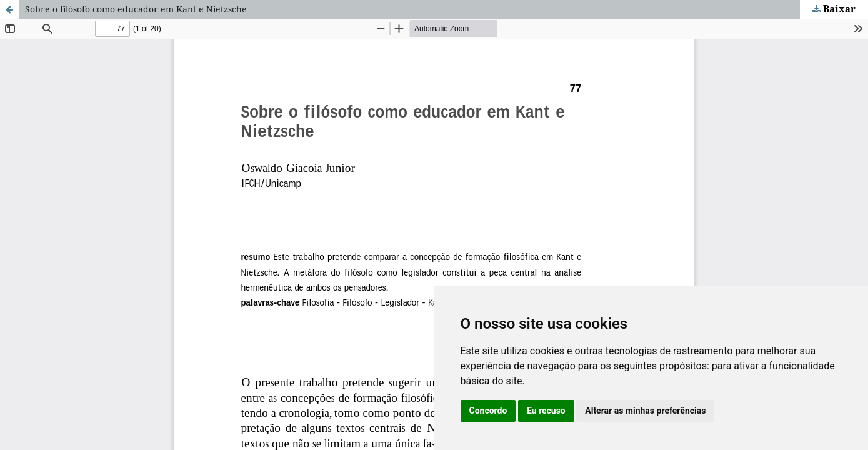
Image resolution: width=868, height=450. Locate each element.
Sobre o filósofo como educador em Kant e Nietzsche (136, 9)
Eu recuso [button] (546, 411)
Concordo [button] (488, 411)
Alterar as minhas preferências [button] (645, 411)
